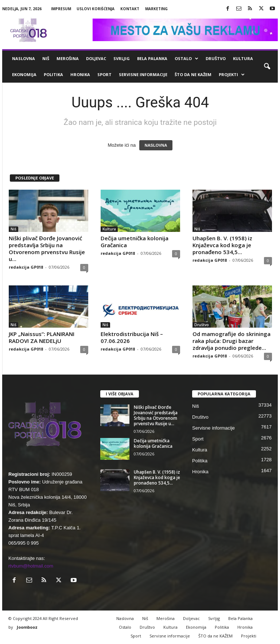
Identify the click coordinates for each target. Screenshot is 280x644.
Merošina (68, 58)
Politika (53, 74)
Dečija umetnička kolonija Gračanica (135, 242)
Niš (46, 58)
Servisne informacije (143, 74)
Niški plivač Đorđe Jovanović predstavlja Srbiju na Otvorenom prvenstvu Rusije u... (47, 248)
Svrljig (122, 58)
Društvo (216, 58)
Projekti (232, 75)
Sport (104, 74)
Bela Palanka (152, 58)
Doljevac (96, 58)
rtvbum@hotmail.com (31, 566)
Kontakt (130, 9)
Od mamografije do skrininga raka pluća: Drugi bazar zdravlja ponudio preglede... (232, 341)
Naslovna (24, 58)
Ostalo (186, 59)
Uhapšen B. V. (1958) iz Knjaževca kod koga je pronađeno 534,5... (222, 245)
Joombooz (27, 627)
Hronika (80, 74)
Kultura (243, 58)
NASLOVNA (156, 145)
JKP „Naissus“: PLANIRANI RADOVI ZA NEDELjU (42, 337)
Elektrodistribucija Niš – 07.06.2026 (132, 337)
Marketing (156, 9)
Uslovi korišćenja (96, 9)
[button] (267, 67)
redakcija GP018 (26, 267)
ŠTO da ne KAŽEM (193, 74)
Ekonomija (24, 74)
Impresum (61, 9)
